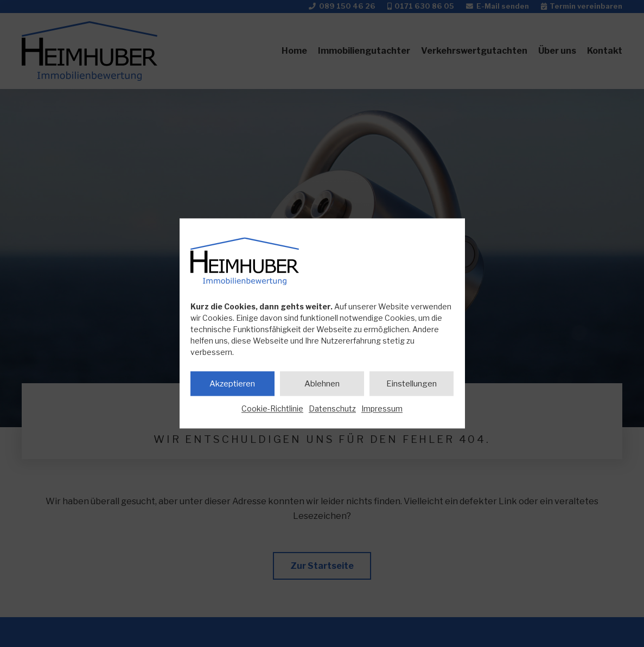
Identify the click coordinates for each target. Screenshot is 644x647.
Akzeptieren (232, 384)
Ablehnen (322, 384)
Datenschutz (332, 408)
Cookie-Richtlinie (272, 408)
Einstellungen (412, 384)
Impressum (382, 408)
